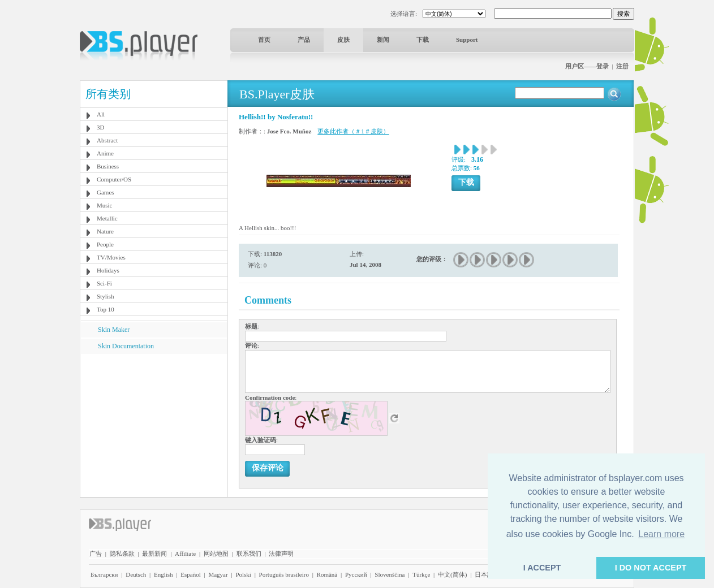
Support (467, 40)
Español (190, 574)
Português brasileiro (284, 574)
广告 (96, 554)
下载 (423, 40)
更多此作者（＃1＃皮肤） (353, 131)
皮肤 (343, 40)
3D (100, 127)
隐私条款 (122, 554)
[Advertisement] (154, 425)
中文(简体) (452, 574)
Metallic (107, 218)
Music (105, 205)
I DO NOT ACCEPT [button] (651, 568)
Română (327, 574)
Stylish (106, 296)
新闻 (383, 40)
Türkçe (421, 574)
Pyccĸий (356, 574)
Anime (105, 153)
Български (104, 574)
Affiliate (185, 554)
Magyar (218, 574)
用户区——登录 (587, 66)
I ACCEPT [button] (542, 568)
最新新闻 (154, 554)
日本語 (484, 574)
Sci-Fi (104, 283)
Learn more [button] (661, 534)
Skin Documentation (126, 346)
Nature (105, 231)
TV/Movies (111, 257)
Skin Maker (114, 330)
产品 (304, 40)
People (105, 244)
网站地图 (216, 554)
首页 (264, 40)
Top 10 (106, 309)
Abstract (107, 140)
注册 (622, 66)
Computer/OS (114, 179)
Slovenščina (390, 574)
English (164, 574)
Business (108, 166)
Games (106, 192)
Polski (243, 574)
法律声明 (281, 554)
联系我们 (249, 554)
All (101, 114)
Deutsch (136, 574)
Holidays (108, 270)
